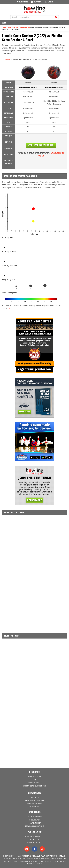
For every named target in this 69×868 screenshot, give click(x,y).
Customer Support (35, 817)
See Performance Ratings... (41, 145)
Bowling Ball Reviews (34, 800)
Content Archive (34, 803)
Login (49, 2)
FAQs (35, 780)
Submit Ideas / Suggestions (35, 786)
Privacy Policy (35, 823)
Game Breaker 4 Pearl (54, 87)
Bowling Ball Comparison (19, 27)
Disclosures (34, 820)
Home (4, 27)
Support (36, 2)
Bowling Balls (35, 783)
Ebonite (28, 83)
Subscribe (22, 2)
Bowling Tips (34, 797)
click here (12, 308)
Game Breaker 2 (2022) (28, 87)
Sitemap (62, 856)
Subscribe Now (34, 777)
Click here (6, 59)
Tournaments (34, 807)
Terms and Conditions (34, 826)
